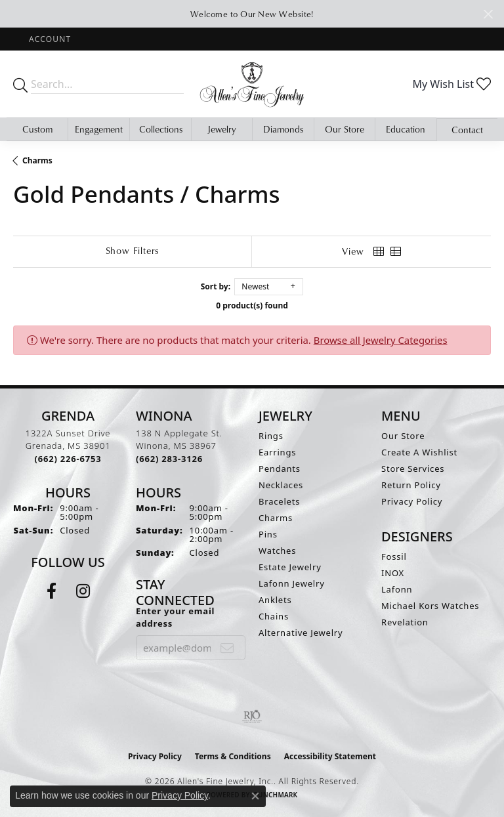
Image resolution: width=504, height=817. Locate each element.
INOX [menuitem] (393, 573)
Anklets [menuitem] (275, 600)
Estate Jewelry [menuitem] (290, 567)
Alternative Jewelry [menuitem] (301, 633)
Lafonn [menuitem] (397, 589)
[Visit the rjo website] (252, 717)
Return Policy (411, 485)
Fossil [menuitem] (394, 556)
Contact (467, 130)
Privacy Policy (412, 501)
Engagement (99, 129)
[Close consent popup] (255, 796)
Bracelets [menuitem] (279, 501)
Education (406, 129)
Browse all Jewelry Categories (381, 340)
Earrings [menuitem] (277, 452)
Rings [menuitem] (271, 436)
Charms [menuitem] (276, 518)
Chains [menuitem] (274, 616)
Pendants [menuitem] (280, 469)
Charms (37, 160)
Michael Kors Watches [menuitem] (430, 606)
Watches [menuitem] (277, 551)
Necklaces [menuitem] (281, 485)
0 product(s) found (252, 305)
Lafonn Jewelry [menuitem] (292, 583)
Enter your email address (175, 618)
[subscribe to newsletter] (227, 648)
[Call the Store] (68, 459)
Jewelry (222, 129)
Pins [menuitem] (268, 534)
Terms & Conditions (233, 756)
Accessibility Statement (330, 756)
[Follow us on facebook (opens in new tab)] (52, 591)
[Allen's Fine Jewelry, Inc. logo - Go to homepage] (252, 84)
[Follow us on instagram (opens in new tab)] (83, 591)
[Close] (488, 14)
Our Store (345, 129)
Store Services (413, 469)
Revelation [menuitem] (405, 622)
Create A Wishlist (419, 452)
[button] (49, 39)
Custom (37, 129)
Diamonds (283, 129)
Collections (161, 129)
